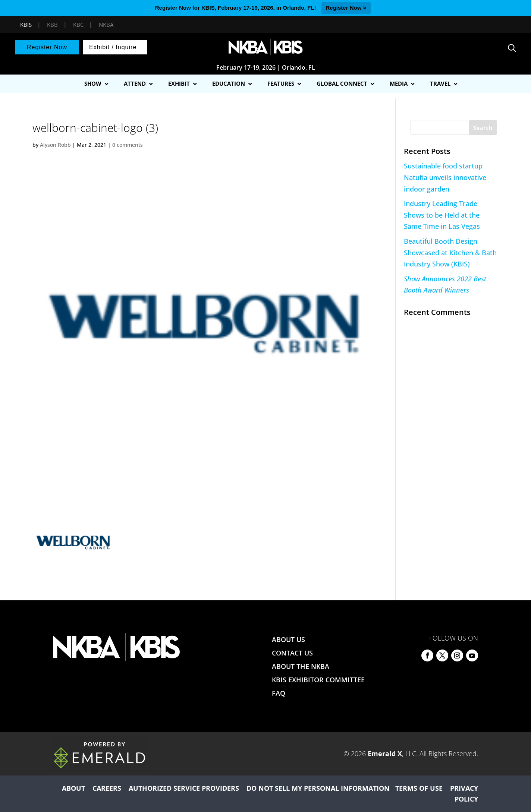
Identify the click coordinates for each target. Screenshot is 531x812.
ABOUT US (288, 639)
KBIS (26, 25)
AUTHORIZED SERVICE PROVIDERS (184, 788)
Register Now (47, 47)
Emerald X (385, 753)
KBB (52, 25)
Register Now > (346, 8)
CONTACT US (292, 653)
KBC (78, 25)
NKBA (106, 25)
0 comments (128, 145)
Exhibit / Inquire (113, 47)
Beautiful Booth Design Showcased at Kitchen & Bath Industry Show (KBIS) (450, 252)
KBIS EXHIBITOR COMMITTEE (318, 680)
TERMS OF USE (419, 788)
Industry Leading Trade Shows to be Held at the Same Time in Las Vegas (442, 215)
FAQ (279, 693)
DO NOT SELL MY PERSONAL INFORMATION (318, 788)
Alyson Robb (55, 145)
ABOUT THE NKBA (301, 666)
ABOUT (73, 788)
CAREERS (107, 788)
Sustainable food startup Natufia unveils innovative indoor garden (445, 177)
